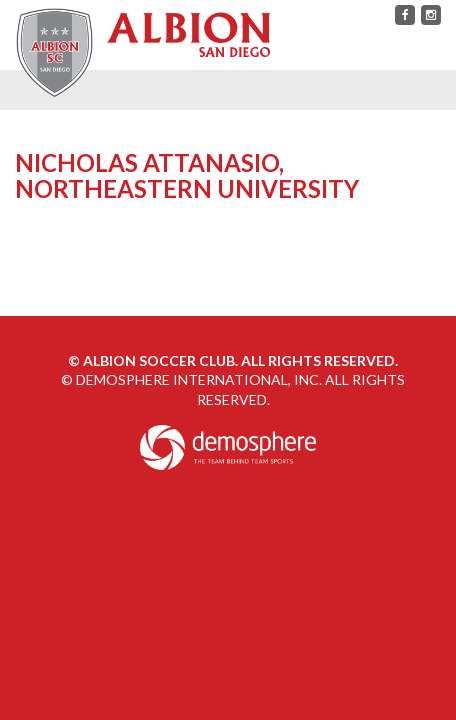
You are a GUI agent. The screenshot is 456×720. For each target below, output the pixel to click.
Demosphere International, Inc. (199, 379)
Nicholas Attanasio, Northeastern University (187, 175)
